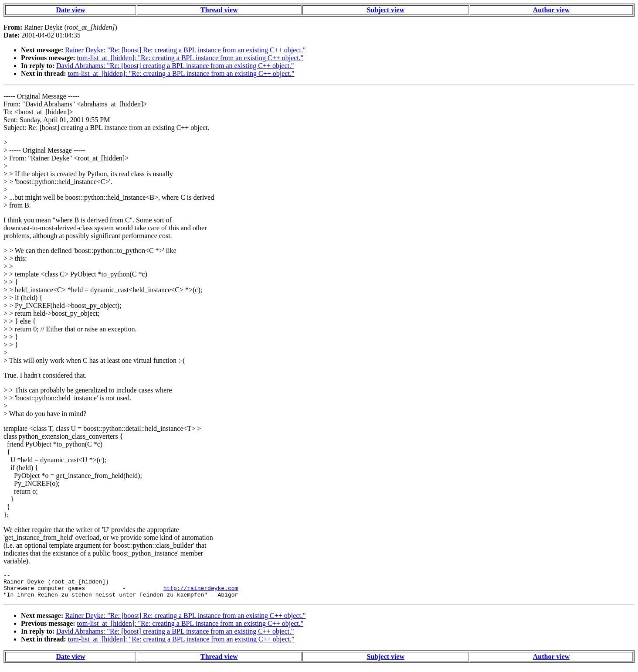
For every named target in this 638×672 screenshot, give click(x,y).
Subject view (386, 10)
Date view (70, 10)
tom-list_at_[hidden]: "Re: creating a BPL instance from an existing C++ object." (190, 58)
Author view (551, 10)
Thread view (219, 10)
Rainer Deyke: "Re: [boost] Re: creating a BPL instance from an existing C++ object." (185, 50)
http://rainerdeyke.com (201, 592)
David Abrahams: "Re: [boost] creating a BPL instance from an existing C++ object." (175, 66)
